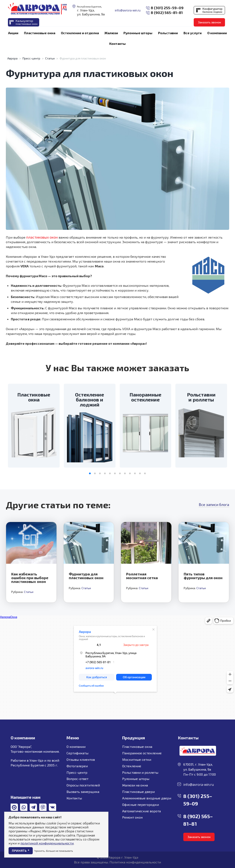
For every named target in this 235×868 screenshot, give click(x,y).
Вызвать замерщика (83, 792)
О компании (76, 747)
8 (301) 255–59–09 (167, 8)
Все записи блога (214, 504)
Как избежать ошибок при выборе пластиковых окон (30, 578)
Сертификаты (77, 753)
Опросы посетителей (83, 785)
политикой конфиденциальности (47, 843)
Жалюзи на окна (135, 785)
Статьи (50, 58)
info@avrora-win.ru (128, 10)
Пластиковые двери (138, 792)
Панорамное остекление (142, 753)
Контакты (74, 798)
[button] (90, 473)
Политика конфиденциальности (135, 862)
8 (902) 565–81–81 (167, 13)
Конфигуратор (212, 10)
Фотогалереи (77, 766)
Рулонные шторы (136, 779)
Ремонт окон (132, 817)
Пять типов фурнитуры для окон (203, 576)
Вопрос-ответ (77, 779)
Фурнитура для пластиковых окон (86, 576)
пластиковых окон (42, 237)
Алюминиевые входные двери (147, 798)
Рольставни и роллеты (140, 772)
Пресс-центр (31, 58)
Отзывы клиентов (81, 759)
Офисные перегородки (141, 804)
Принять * (21, 851)
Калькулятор (27, 22)
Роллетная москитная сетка (142, 576)
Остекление (132, 766)
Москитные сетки (137, 759)
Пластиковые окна (137, 747)
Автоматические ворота (141, 811)
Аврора (12, 58)
